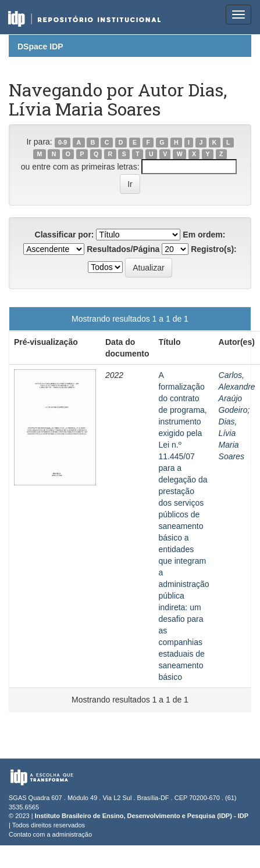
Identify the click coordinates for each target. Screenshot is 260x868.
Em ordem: (204, 235)
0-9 (63, 142)
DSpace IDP (40, 46)
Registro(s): (214, 249)
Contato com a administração (50, 834)
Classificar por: (65, 235)
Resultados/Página (123, 249)
